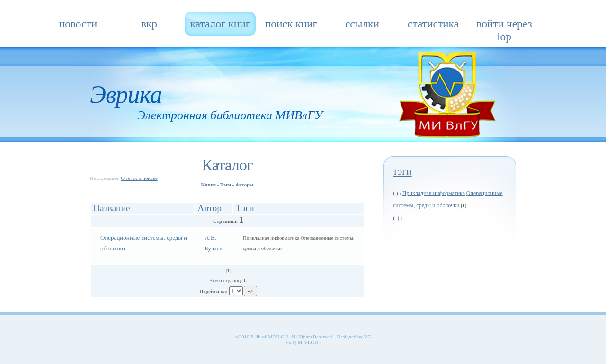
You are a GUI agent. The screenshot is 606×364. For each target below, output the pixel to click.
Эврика (126, 94)
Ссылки (362, 24)
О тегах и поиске (139, 178)
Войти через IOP (504, 27)
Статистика (433, 24)
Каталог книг (220, 24)
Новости (78, 24)
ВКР (149, 24)
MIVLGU (308, 342)
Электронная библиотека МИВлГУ (230, 115)
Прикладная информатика (434, 193)
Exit (290, 342)
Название (112, 208)
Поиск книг (291, 24)
